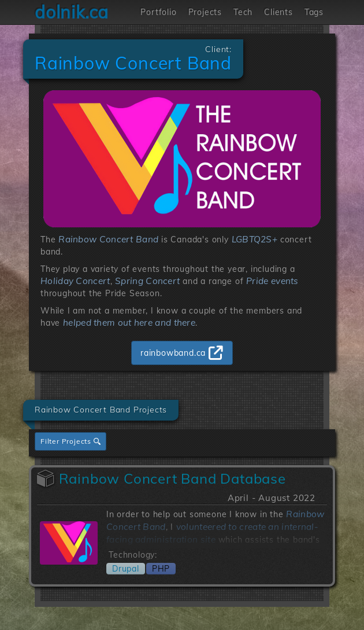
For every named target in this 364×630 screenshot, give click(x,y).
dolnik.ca (72, 12)
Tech (243, 12)
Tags (314, 12)
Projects (205, 12)
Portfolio (158, 12)
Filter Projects (70, 441)
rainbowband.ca (173, 353)
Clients (278, 12)
